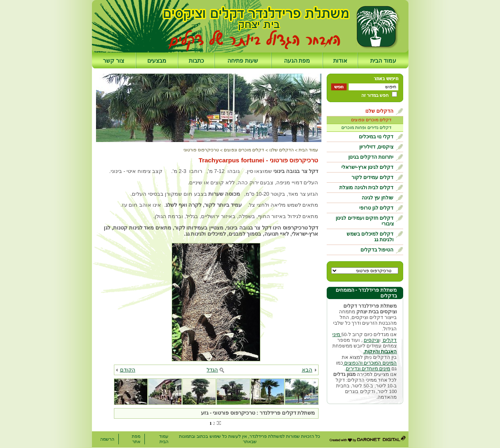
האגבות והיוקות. (380, 352)
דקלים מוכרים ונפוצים (371, 120)
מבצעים (157, 61)
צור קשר (114, 61)
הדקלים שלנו (379, 111)
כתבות (196, 61)
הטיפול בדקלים (377, 250)
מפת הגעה (297, 61)
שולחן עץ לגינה (378, 198)
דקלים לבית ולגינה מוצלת (366, 188)
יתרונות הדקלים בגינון (371, 157)
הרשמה (107, 439)
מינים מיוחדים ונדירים (368, 369)
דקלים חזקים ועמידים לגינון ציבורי (365, 221)
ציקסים (371, 340)
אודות (340, 61)
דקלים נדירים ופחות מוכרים (366, 127)
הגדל (212, 370)
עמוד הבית (383, 61)
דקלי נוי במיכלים (376, 137)
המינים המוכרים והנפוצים (370, 363)
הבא (307, 370)
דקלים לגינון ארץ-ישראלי (368, 167)
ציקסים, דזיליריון (377, 147)
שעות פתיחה (243, 61)
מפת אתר (136, 439)
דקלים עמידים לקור (373, 177)
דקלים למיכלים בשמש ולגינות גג (370, 237)
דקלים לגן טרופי (377, 208)
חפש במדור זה (375, 95)
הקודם (128, 370)
